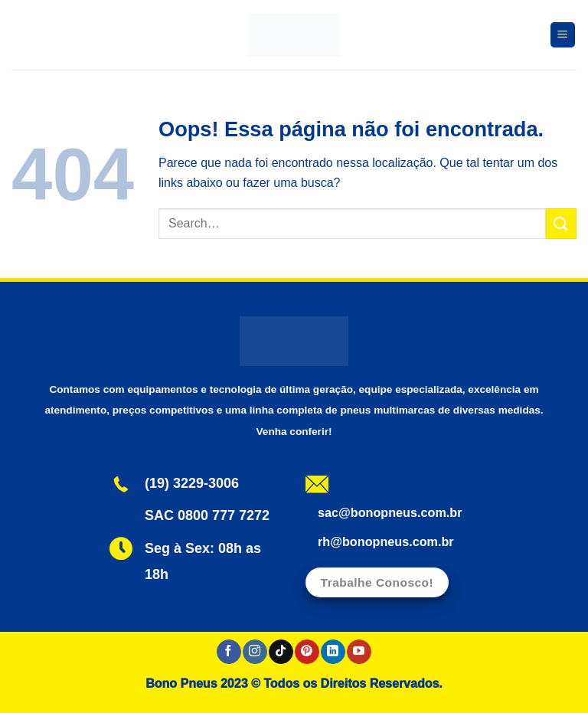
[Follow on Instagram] (255, 652)
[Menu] (563, 35)
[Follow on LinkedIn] (333, 652)
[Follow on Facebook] (229, 652)
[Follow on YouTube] (359, 652)
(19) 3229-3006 (192, 483)
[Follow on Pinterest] (307, 652)
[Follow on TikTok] (281, 652)
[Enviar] (561, 223)
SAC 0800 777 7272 (207, 515)
